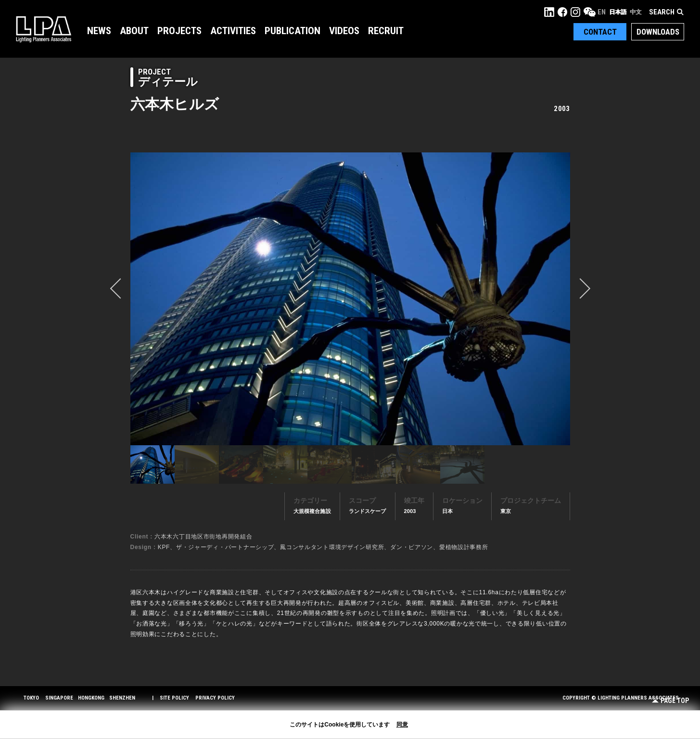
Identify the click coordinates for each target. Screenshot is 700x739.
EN (602, 12)
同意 (402, 725)
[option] (350, 299)
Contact (600, 32)
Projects (179, 31)
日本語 (618, 12)
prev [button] (120, 288)
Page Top (670, 701)
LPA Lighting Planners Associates (44, 29)
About (134, 31)
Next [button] (580, 288)
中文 (636, 12)
